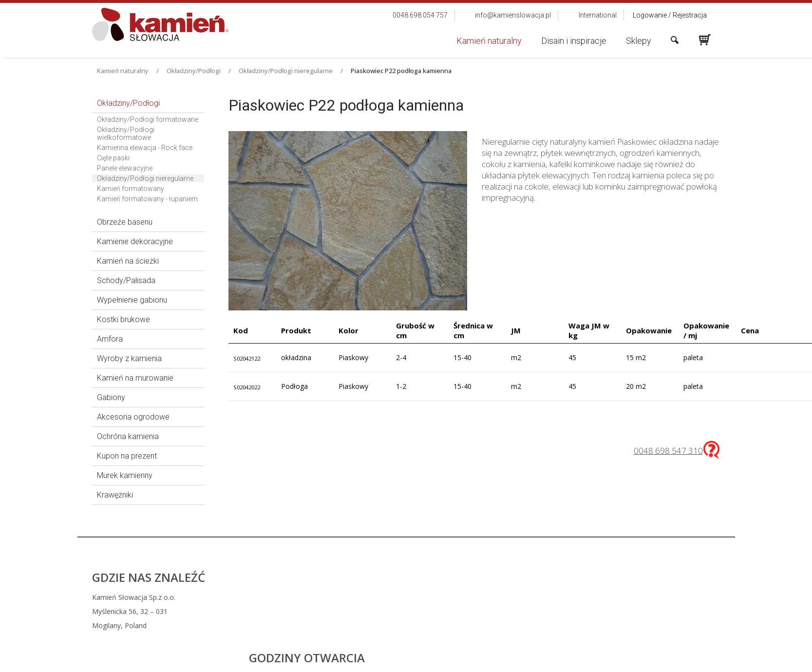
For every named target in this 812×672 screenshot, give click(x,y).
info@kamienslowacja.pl (474, 611)
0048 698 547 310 (668, 451)
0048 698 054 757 (470, 597)
